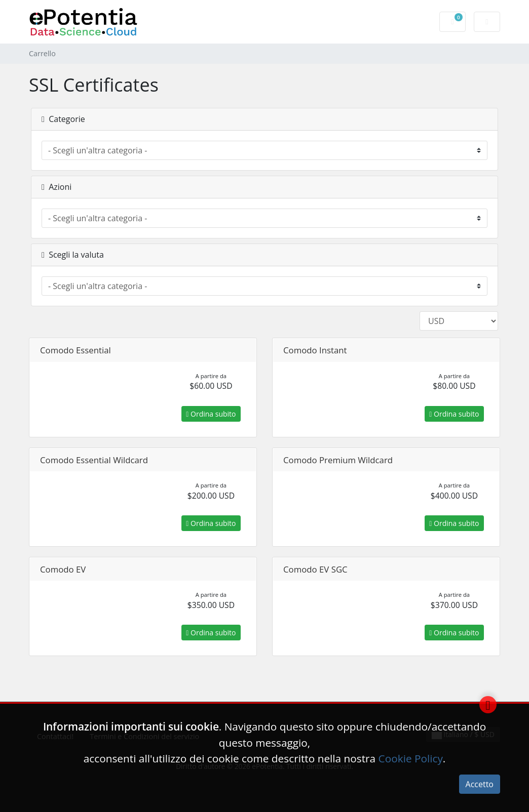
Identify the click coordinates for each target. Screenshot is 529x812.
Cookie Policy (411, 758)
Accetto (480, 784)
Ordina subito (211, 414)
